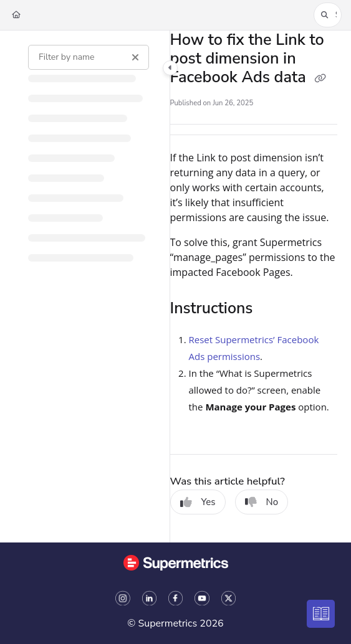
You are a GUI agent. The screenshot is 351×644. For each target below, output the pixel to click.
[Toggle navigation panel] (170, 68)
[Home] (16, 15)
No (262, 502)
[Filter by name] (89, 57)
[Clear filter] (135, 57)
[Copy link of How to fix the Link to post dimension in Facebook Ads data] (320, 78)
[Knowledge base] (321, 614)
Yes (198, 502)
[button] (328, 15)
